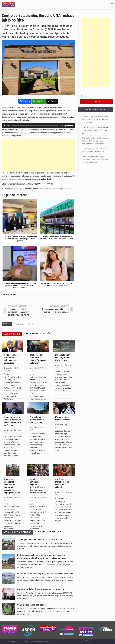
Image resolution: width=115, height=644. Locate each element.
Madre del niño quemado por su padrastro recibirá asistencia (45, 574)
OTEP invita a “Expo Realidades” (32, 605)
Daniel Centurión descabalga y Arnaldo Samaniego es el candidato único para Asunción (95, 154)
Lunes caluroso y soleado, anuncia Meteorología (63, 358)
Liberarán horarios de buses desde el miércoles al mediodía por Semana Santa (95, 125)
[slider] (35, 126)
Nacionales (19, 324)
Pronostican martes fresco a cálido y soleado (37, 420)
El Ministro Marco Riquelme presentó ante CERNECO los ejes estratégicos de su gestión (95, 114)
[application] (38, 126)
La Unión (9, 368)
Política (30, 324)
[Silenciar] (66, 126)
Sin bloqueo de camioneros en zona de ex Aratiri (40, 539)
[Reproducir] (5, 126)
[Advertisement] (38, 155)
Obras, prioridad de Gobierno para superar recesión (41, 589)
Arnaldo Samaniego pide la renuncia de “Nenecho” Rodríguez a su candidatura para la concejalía (95, 135)
